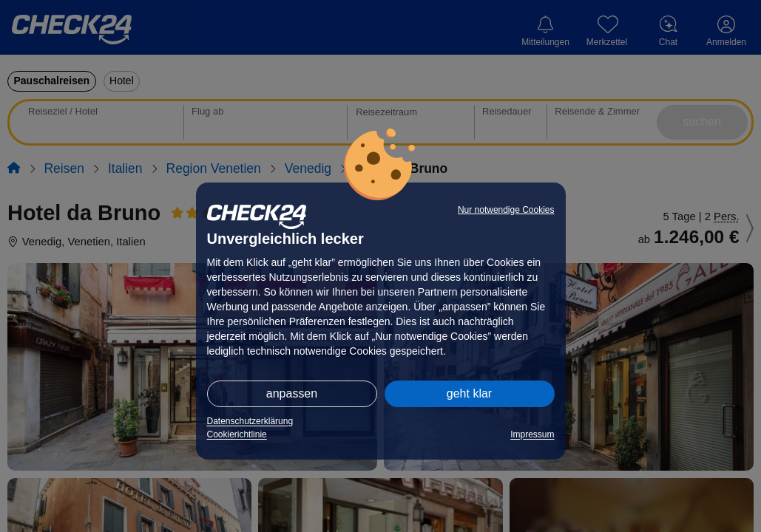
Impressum (532, 434)
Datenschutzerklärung (250, 421)
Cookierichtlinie (237, 434)
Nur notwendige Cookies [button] (506, 210)
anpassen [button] (292, 393)
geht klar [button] (469, 393)
